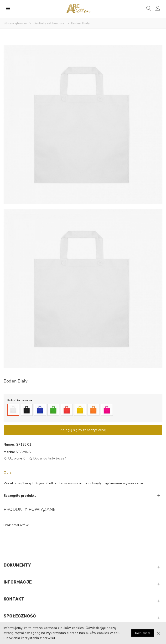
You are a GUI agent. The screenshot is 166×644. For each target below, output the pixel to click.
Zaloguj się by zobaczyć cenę (83, 430)
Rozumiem (143, 633)
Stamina (23, 452)
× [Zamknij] (158, 633)
